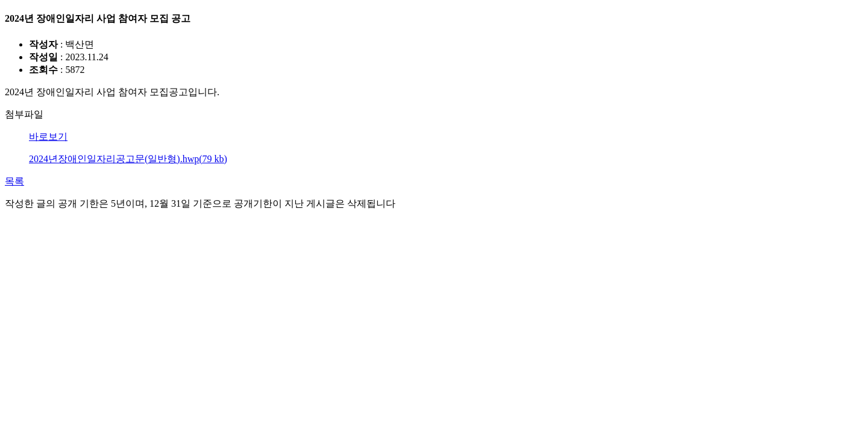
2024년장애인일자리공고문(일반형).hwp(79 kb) (128, 159)
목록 (14, 181)
